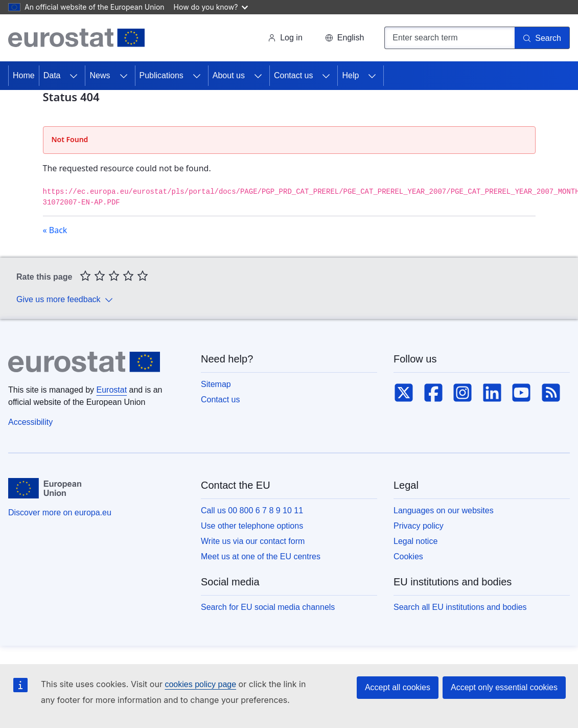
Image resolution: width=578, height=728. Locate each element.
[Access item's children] (74, 76)
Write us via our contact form (253, 541)
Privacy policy (419, 526)
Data (52, 75)
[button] (344, 38)
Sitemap (216, 384)
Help (350, 75)
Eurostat (112, 390)
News (100, 75)
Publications (161, 75)
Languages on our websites (444, 510)
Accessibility (30, 422)
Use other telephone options (252, 526)
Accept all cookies (398, 687)
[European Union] (45, 488)
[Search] (542, 38)
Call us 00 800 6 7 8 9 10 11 (252, 510)
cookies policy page (200, 684)
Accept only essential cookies (504, 687)
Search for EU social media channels (268, 607)
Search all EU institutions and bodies (460, 607)
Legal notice (415, 541)
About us (229, 75)
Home (24, 75)
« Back (55, 230)
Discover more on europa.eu (60, 513)
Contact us (293, 75)
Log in (285, 38)
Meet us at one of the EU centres (261, 556)
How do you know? (211, 7)
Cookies (408, 556)
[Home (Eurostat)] (76, 38)
